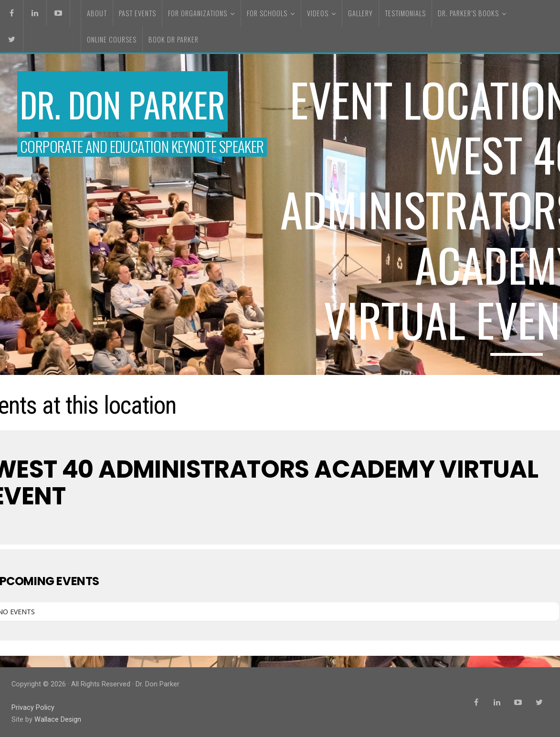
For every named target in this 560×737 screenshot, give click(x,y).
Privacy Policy (33, 708)
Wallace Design (58, 720)
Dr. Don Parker (122, 104)
